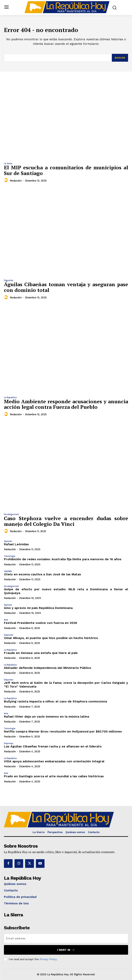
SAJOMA (8, 571)
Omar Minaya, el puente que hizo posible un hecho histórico (51, 638)
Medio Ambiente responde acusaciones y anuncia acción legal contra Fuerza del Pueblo (66, 404)
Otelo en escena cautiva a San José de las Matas (42, 574)
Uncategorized (11, 514)
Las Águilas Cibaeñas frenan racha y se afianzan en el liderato (53, 746)
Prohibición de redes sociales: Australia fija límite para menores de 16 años (63, 559)
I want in (66, 950)
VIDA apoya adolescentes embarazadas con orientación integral (54, 761)
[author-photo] (6, 180)
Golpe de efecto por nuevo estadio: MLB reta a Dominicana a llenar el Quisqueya (66, 591)
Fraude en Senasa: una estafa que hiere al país (41, 653)
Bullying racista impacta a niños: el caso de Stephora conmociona (55, 701)
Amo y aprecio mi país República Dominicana (38, 608)
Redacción (16, 181)
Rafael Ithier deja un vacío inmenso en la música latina (46, 716)
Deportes (9, 280)
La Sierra (8, 163)
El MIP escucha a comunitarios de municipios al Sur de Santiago (66, 170)
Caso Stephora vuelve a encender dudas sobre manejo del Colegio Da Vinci (66, 521)
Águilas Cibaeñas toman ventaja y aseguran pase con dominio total (66, 287)
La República (10, 397)
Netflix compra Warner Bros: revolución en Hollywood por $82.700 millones (63, 731)
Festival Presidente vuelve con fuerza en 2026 (41, 623)
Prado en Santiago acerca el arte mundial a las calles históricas (54, 776)
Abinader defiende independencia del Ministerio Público (48, 668)
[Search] (120, 58)
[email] (66, 938)
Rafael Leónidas (16, 544)
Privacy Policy (48, 959)
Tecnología (10, 556)
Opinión (8, 541)
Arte (6, 620)
